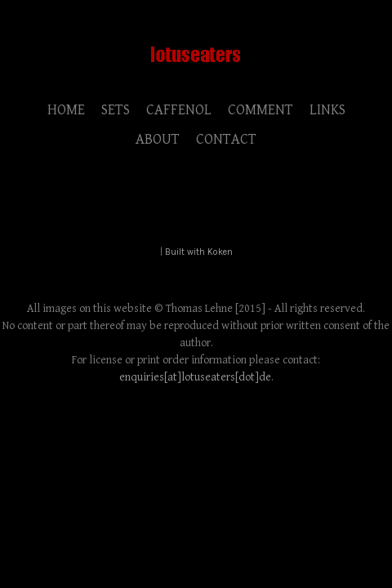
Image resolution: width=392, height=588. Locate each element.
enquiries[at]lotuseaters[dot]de (195, 377)
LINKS (327, 110)
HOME (66, 110)
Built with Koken (199, 252)
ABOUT (158, 139)
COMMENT (261, 110)
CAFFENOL (179, 110)
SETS (116, 110)
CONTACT (226, 139)
